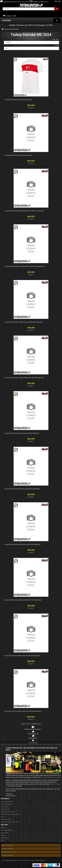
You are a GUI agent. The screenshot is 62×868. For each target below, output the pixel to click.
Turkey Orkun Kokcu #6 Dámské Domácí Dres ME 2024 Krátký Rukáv (22, 656)
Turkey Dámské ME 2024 (12, 29)
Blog (2, 840)
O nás (3, 817)
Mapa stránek (5, 838)
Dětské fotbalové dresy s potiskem (51, 777)
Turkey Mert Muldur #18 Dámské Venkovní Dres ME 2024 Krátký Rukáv (23, 600)
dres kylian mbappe (7, 849)
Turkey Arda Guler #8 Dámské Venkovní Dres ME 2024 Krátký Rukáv (22, 489)
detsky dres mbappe (7, 845)
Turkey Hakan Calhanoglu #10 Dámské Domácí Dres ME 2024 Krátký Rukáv (24, 211)
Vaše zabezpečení (6, 819)
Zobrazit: (57, 45)
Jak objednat (5, 807)
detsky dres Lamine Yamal (9, 852)
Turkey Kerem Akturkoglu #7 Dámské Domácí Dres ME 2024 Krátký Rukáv (24, 322)
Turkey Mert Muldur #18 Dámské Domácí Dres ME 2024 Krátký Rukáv (23, 544)
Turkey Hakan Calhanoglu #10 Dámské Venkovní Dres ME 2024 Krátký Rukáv (25, 266)
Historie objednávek (7, 830)
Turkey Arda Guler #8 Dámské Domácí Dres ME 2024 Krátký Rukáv (22, 433)
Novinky (3, 835)
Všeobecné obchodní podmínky (10, 814)
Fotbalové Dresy (44, 773)
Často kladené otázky (7, 802)
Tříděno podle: (55, 39)
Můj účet (3, 828)
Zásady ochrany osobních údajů (10, 822)
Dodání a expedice (6, 804)
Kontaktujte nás (5, 809)
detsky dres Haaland (7, 855)
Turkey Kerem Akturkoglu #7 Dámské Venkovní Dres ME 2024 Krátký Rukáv (24, 378)
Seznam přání (5, 833)
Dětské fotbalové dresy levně (25, 860)
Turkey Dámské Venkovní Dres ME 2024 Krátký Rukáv (18, 155)
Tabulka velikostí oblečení (8, 812)
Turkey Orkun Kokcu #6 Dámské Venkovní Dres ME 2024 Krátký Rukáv (23, 711)
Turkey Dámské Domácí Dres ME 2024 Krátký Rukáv (18, 100)
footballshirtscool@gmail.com (39, 2)
